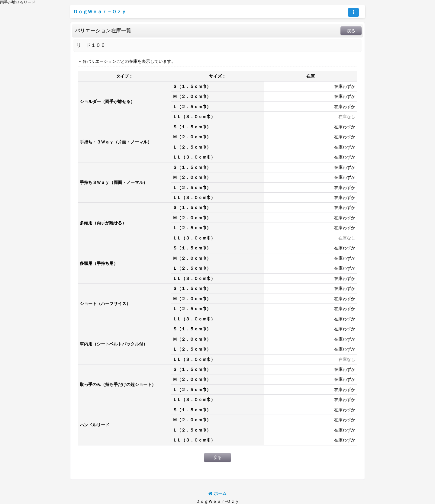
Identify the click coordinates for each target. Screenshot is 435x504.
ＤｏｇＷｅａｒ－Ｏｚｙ (100, 11)
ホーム (217, 493)
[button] (353, 12)
